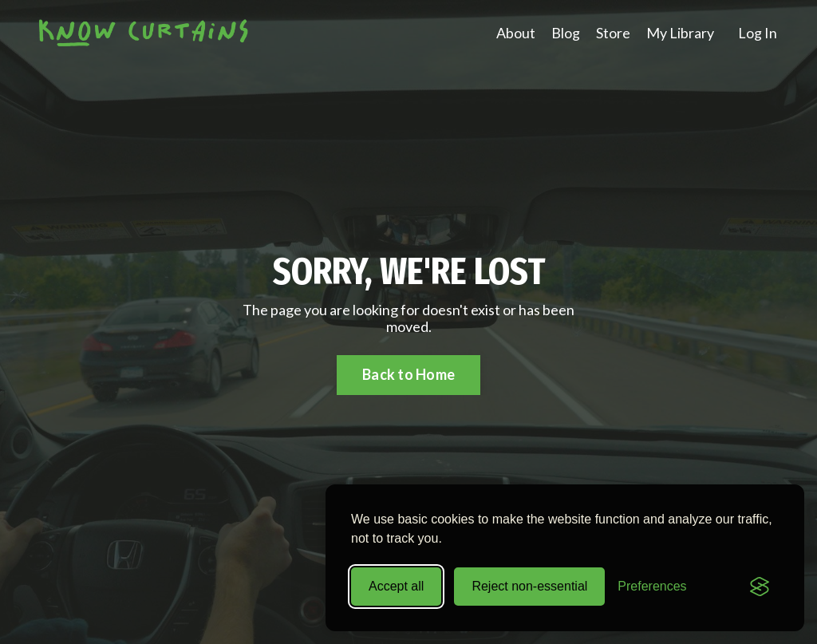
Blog (566, 33)
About (516, 33)
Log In (758, 33)
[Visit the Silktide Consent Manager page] (760, 587)
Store (613, 33)
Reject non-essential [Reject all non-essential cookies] (529, 586)
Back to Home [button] (408, 374)
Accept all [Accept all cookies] (396, 586)
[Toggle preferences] (652, 587)
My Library (680, 33)
